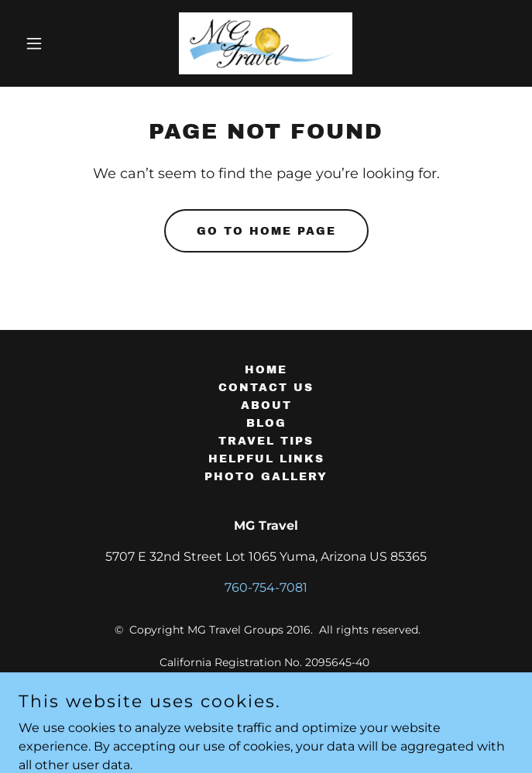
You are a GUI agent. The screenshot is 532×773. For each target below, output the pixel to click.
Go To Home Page (266, 231)
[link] (266, 43)
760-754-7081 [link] (266, 587)
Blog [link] (266, 423)
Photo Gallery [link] (266, 477)
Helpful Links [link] (266, 459)
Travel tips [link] (266, 441)
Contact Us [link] (266, 388)
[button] (56, 43)
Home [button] (266, 370)
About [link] (266, 405)
